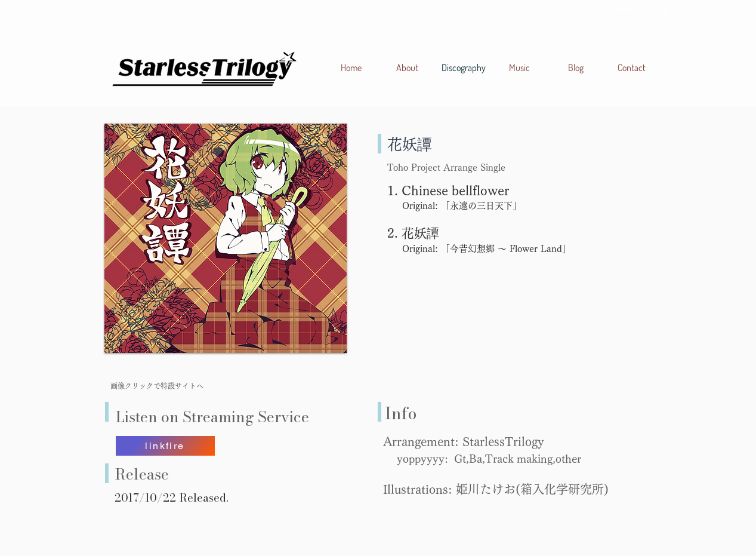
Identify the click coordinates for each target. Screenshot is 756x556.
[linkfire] (165, 446)
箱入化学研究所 (562, 489)
